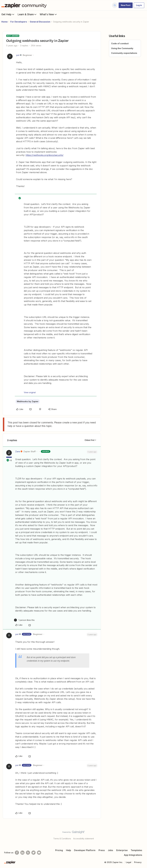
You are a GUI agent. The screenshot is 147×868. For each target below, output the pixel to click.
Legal (129, 862)
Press (102, 850)
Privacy (138, 862)
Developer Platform (85, 850)
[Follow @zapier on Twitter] (33, 853)
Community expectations (124, 53)
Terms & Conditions (62, 839)
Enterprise (122, 850)
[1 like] (24, 620)
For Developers (19, 22)
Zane (18, 451)
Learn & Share (27, 14)
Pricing (59, 850)
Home (4, 22)
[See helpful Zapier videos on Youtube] (39, 853)
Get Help (8, 14)
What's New (49, 14)
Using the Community (122, 48)
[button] (126, 5)
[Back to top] (141, 834)
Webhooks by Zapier (28, 401)
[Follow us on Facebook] (17, 853)
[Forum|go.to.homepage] (25, 5)
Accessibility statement (84, 839)
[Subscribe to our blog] (28, 853)
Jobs (110, 850)
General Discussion (40, 22)
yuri (18, 55)
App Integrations (133, 855)
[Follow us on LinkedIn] (22, 853)
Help (69, 850)
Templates (136, 850)
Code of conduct (120, 43)
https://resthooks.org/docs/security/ (45, 155)
